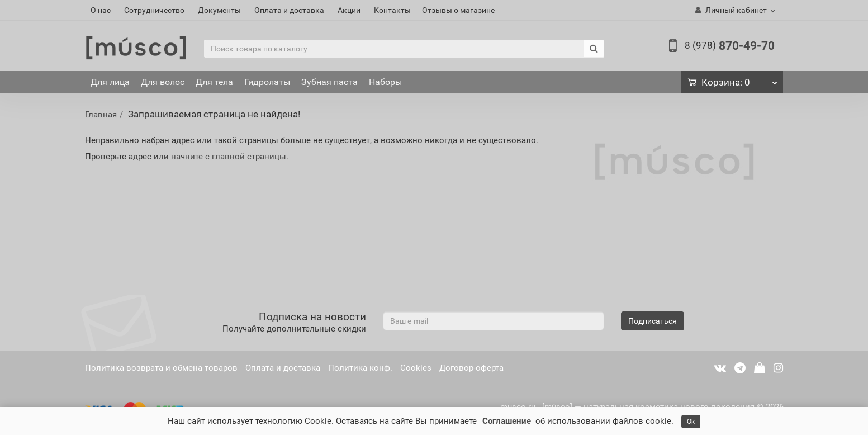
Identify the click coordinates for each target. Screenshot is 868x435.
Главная (101, 115)
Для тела (214, 82)
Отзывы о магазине (458, 10)
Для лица (110, 82)
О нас (101, 10)
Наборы (385, 82)
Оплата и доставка (289, 10)
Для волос (163, 82)
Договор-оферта (471, 368)
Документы (219, 10)
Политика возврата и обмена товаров (161, 368)
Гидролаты (267, 82)
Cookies (416, 368)
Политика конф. (360, 368)
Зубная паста (329, 82)
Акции (349, 10)
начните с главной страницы (229, 157)
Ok (691, 422)
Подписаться (653, 321)
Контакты (392, 10)
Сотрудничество (154, 10)
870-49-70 (730, 46)
